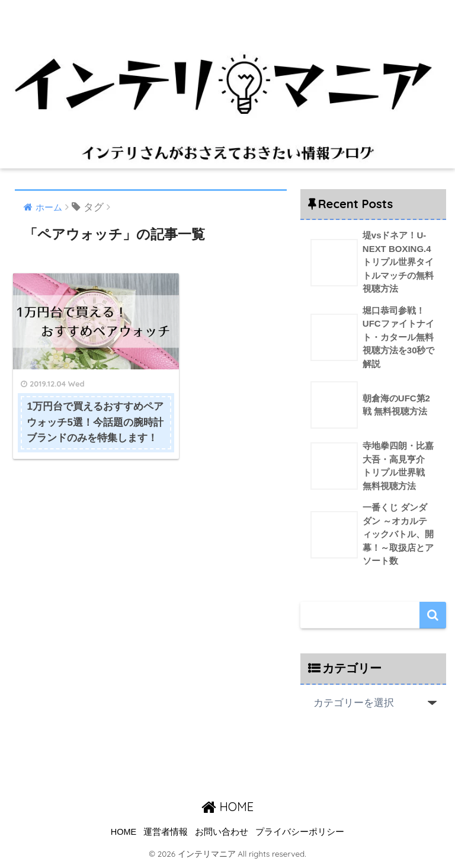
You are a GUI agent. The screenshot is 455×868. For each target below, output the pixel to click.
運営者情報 (166, 833)
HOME (227, 808)
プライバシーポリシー (300, 833)
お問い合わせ (222, 833)
